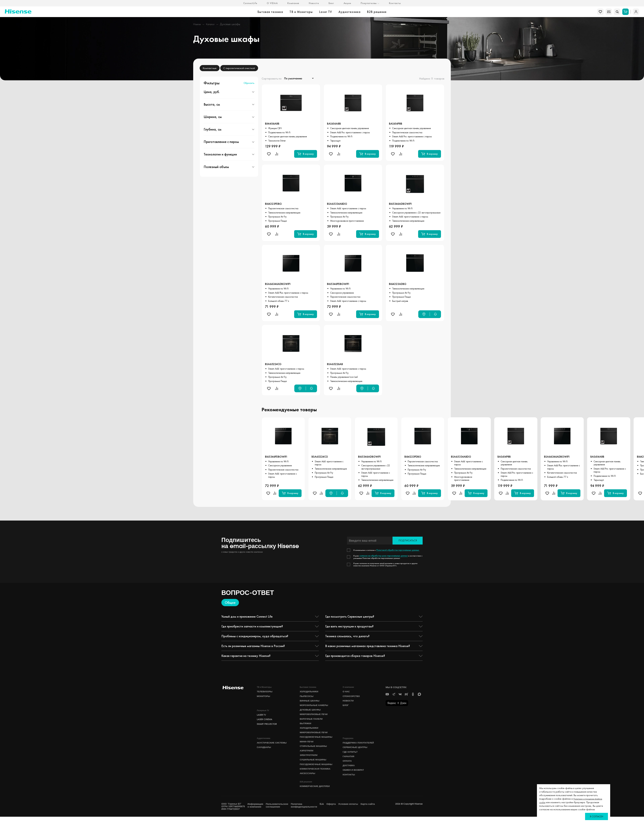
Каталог (213, 24)
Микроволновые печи (315, 717)
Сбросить (249, 83)
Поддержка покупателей (360, 750)
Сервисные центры (356, 755)
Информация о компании (255, 821)
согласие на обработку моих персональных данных (381, 556)
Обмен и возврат (354, 780)
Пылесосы (307, 697)
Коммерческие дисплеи (316, 801)
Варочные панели (312, 722)
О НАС (346, 692)
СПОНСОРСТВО (352, 697)
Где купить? (351, 760)
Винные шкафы (311, 702)
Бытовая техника (270, 12)
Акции (347, 3)
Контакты (395, 3)
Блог (331, 3)
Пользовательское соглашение (277, 821)
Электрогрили (310, 765)
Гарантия (349, 765)
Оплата (348, 770)
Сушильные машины (314, 770)
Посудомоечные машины (311, 743)
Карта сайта (368, 819)
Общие (230, 603)
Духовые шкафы (311, 712)
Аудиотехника (349, 12)
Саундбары (265, 755)
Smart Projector (268, 728)
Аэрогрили (307, 760)
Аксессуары (308, 788)
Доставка (349, 775)
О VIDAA (272, 3)
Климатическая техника (317, 783)
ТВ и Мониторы (301, 12)
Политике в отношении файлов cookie (574, 800)
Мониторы (264, 697)
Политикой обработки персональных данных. (396, 550)
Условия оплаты (348, 819)
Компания (293, 3)
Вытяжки (306, 727)
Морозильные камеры (315, 707)
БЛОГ (346, 707)
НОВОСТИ (349, 702)
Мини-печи (307, 750)
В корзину (306, 154)
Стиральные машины (315, 755)
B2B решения (377, 12)
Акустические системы (273, 750)
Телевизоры (265, 692)
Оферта (331, 819)
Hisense (198, 24)
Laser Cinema (265, 723)
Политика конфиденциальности (304, 821)
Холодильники (310, 692)
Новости (314, 3)
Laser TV (326, 12)
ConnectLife (250, 3)
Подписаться (408, 541)
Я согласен (597, 816)
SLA (322, 819)
